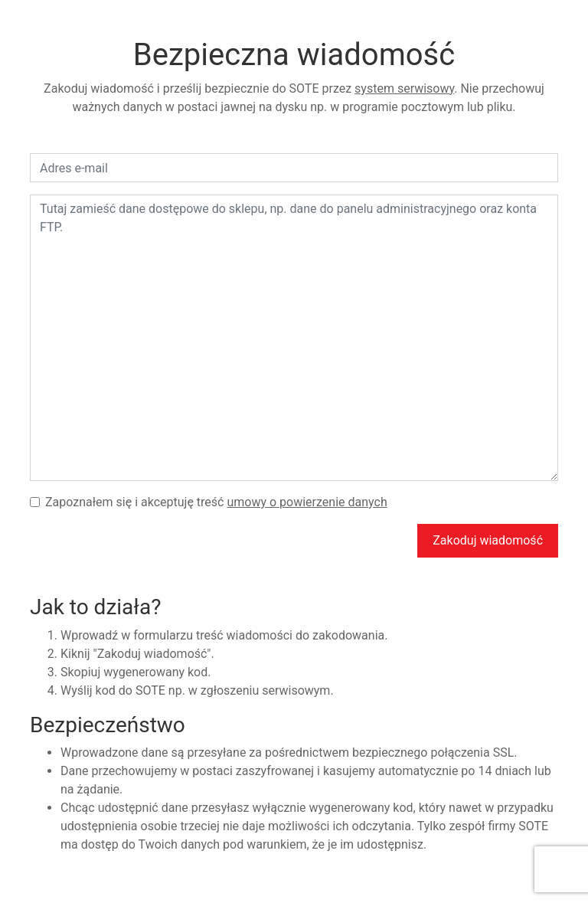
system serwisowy (404, 88)
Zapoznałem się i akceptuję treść (216, 502)
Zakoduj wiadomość (488, 540)
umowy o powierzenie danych (307, 502)
